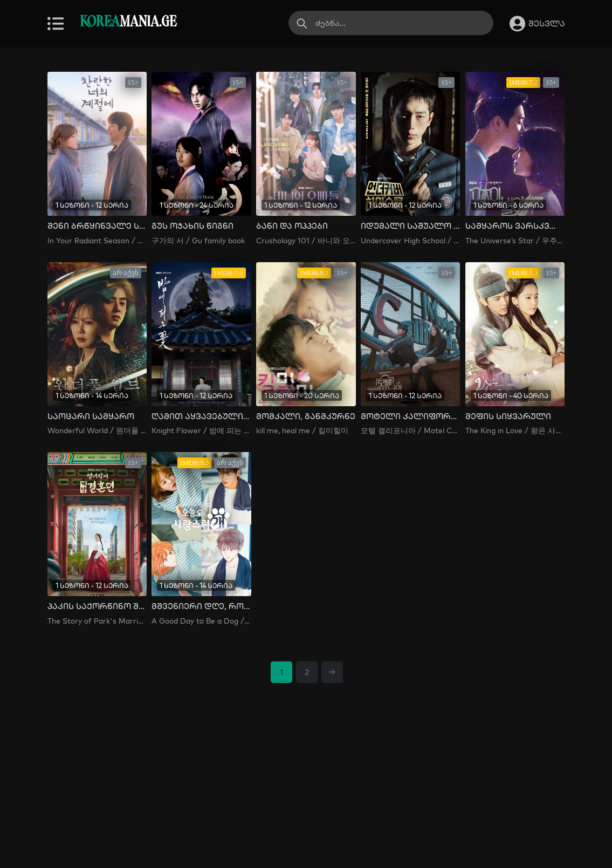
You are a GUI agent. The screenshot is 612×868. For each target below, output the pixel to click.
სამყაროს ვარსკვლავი (515, 226)
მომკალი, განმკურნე (306, 416)
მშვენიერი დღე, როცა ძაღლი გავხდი (201, 606)
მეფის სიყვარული (508, 416)
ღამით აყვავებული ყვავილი (201, 416)
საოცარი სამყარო (91, 416)
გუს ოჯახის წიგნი (192, 226)
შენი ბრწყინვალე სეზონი (97, 226)
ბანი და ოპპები (292, 226)
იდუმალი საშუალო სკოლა (410, 226)
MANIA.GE (128, 22)
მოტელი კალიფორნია (410, 416)
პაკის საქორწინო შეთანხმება (97, 606)
